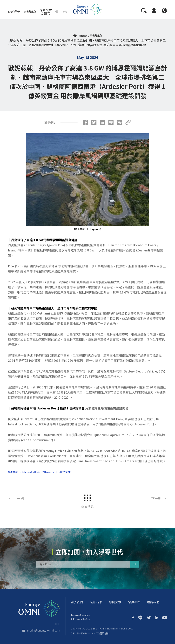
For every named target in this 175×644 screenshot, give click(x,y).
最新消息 (30, 12)
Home (80, 36)
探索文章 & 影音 (46, 12)
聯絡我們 (153, 602)
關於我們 (14, 12)
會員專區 (134, 602)
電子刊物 (61, 12)
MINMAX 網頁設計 (99, 633)
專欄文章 (115, 602)
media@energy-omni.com (44, 630)
